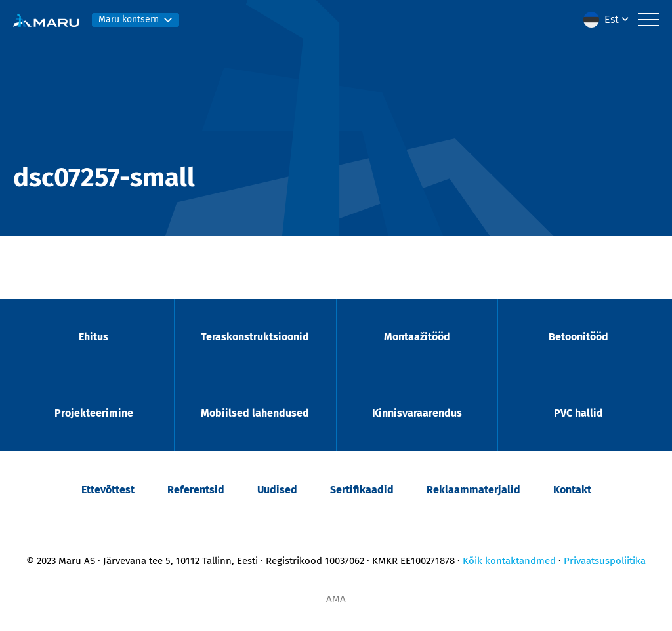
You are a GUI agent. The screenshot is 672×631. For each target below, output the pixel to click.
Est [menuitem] (612, 19)
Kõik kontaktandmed (509, 561)
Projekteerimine (94, 413)
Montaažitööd (417, 337)
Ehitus (94, 337)
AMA (336, 599)
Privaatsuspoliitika (605, 561)
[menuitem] (607, 20)
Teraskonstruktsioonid (255, 337)
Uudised (277, 490)
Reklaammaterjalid (473, 490)
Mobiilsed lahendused (255, 413)
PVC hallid (578, 413)
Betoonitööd (578, 337)
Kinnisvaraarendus (417, 413)
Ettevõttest (108, 490)
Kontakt (572, 490)
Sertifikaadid (362, 490)
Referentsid (196, 490)
